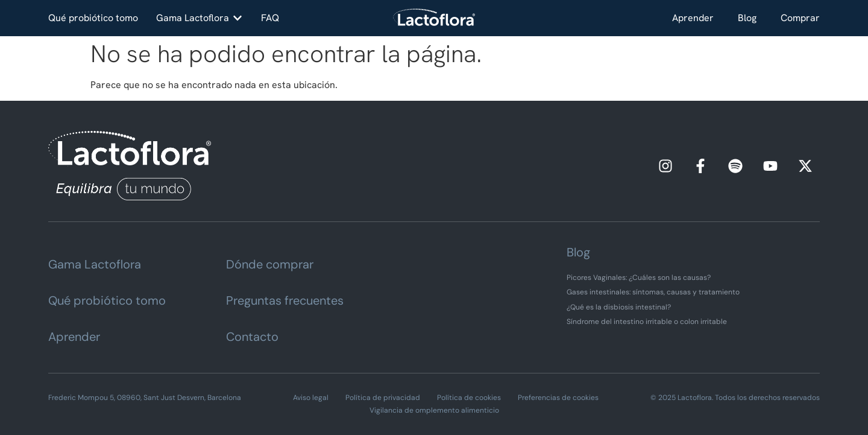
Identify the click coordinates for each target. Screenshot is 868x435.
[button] (200, 18)
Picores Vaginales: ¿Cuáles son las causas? (639, 278)
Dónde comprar (270, 264)
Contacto (252, 337)
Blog (747, 18)
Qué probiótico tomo (107, 300)
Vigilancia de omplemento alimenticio (434, 410)
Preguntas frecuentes (285, 300)
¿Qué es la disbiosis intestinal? (619, 307)
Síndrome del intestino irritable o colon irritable (647, 322)
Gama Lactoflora (95, 264)
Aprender (693, 18)
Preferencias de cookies (558, 398)
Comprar (800, 18)
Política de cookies (469, 398)
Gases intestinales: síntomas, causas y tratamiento (653, 292)
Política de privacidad (383, 398)
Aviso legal (311, 398)
